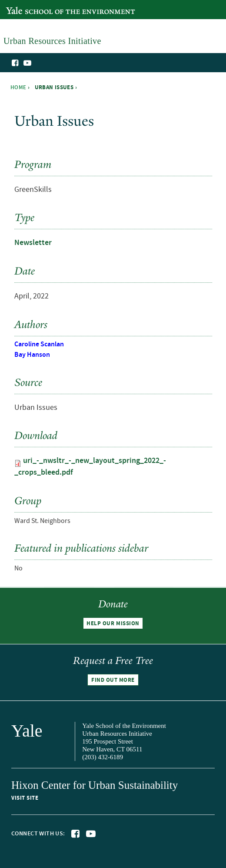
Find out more (113, 680)
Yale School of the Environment (51, 6)
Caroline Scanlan (39, 344)
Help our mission (113, 623)
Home (18, 87)
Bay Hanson (32, 355)
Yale (27, 731)
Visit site (25, 798)
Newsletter (33, 243)
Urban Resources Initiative (197, 77)
